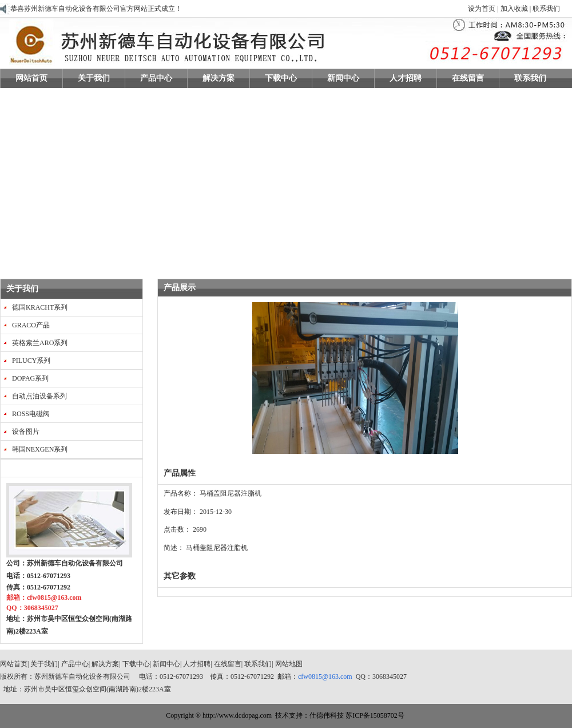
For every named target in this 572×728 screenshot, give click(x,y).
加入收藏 (514, 9)
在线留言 (228, 664)
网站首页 (14, 664)
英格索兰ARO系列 (40, 343)
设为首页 (482, 9)
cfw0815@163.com (325, 676)
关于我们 (22, 289)
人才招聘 (197, 664)
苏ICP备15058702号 (375, 715)
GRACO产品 (31, 325)
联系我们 (545, 9)
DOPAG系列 (30, 378)
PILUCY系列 (31, 361)
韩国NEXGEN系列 (40, 449)
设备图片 (26, 432)
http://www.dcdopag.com (237, 715)
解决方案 (105, 664)
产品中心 (75, 664)
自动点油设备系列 (39, 396)
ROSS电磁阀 (31, 414)
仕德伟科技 (327, 715)
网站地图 (289, 664)
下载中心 (136, 664)
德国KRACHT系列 (40, 307)
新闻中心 (166, 664)
